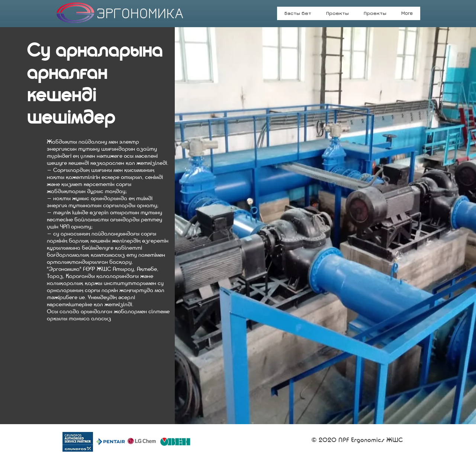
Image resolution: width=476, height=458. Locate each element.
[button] (375, 16)
